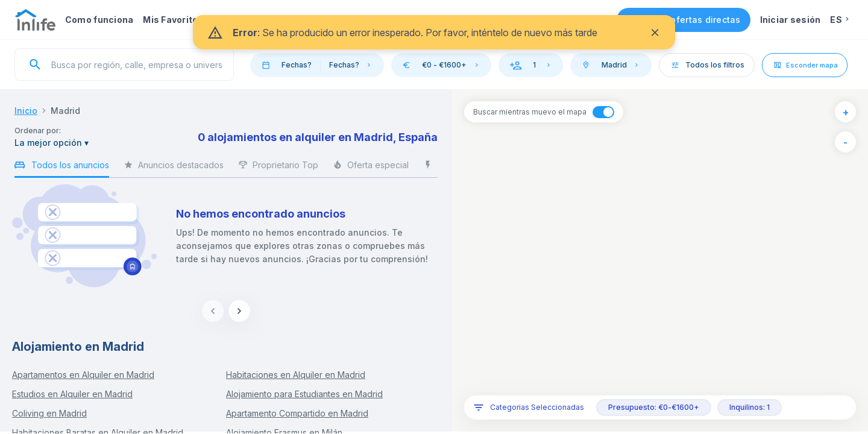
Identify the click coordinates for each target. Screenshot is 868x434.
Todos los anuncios (62, 167)
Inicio (26, 111)
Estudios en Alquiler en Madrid (72, 394)
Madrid (65, 111)
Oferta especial (371, 168)
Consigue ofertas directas (684, 20)
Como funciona (99, 20)
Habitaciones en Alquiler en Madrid (296, 375)
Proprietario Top (278, 168)
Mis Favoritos (173, 20)
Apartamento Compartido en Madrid (297, 413)
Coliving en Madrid (49, 413)
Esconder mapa (805, 65)
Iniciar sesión (791, 20)
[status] (434, 32)
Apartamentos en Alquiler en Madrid (83, 375)
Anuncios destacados (174, 168)
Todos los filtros (707, 65)
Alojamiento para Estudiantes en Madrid (304, 394)
